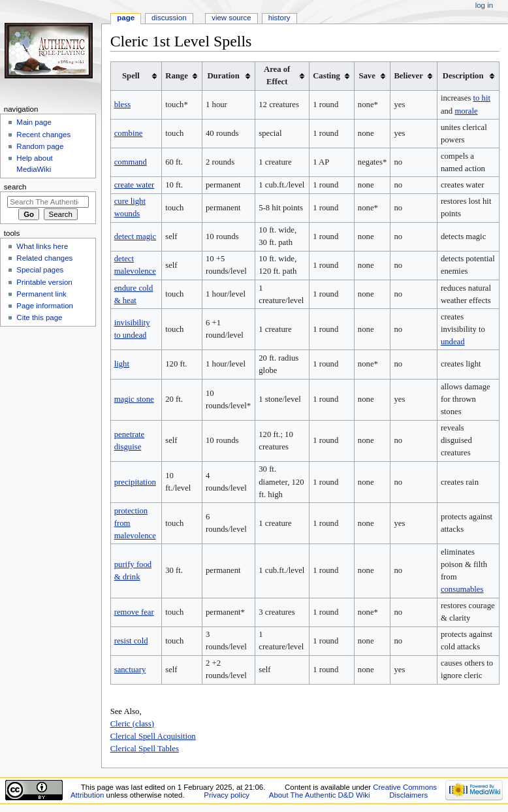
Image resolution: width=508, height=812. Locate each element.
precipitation (135, 482)
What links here (42, 246)
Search (15, 187)
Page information (45, 306)
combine (129, 133)
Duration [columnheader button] (223, 76)
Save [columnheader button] (367, 76)
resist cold (131, 641)
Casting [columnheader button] (326, 76)
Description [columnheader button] (463, 76)
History (279, 18)
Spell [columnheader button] (131, 76)
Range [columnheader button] (177, 76)
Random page (40, 146)
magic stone (134, 399)
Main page (34, 122)
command (131, 162)
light (122, 364)
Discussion (169, 18)
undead (453, 342)
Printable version (44, 282)
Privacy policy (227, 795)
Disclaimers (408, 795)
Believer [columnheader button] (408, 76)
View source (231, 18)
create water (135, 185)
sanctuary (130, 670)
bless (122, 105)
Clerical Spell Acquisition (153, 736)
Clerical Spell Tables (145, 749)
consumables (462, 589)
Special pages (40, 270)
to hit (482, 98)
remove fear (134, 612)
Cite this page (39, 317)
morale (466, 111)
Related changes (44, 258)
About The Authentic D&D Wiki (320, 795)
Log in (484, 5)
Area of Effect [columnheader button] (277, 75)
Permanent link (41, 294)
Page (126, 18)
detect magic (135, 236)
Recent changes (43, 135)
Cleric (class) (132, 724)
